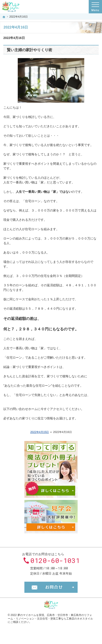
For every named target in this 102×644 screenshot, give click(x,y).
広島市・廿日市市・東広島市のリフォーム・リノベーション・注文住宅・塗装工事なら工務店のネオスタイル (50, 617)
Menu (95, 7)
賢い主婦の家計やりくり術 (29, 50)
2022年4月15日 (39, 432)
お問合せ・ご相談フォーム (51, 587)
